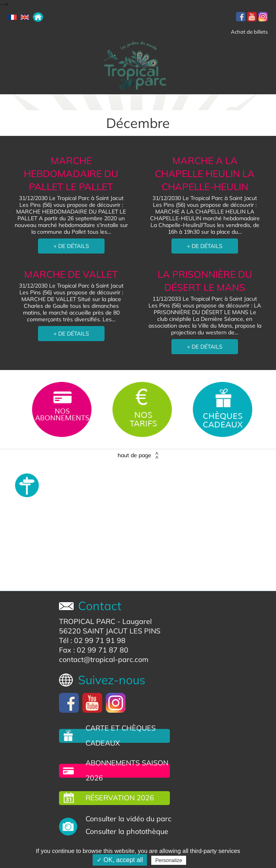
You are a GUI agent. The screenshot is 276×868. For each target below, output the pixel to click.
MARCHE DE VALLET (71, 274)
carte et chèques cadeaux (121, 735)
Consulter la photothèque (127, 831)
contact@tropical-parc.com (104, 659)
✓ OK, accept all (120, 860)
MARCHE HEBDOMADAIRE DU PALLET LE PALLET (71, 174)
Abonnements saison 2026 (127, 770)
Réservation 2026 (120, 798)
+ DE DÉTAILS (71, 246)
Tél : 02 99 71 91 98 (92, 640)
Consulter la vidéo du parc (128, 819)
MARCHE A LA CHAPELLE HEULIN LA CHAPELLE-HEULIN (205, 174)
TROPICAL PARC (87, 621)
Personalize (169, 860)
